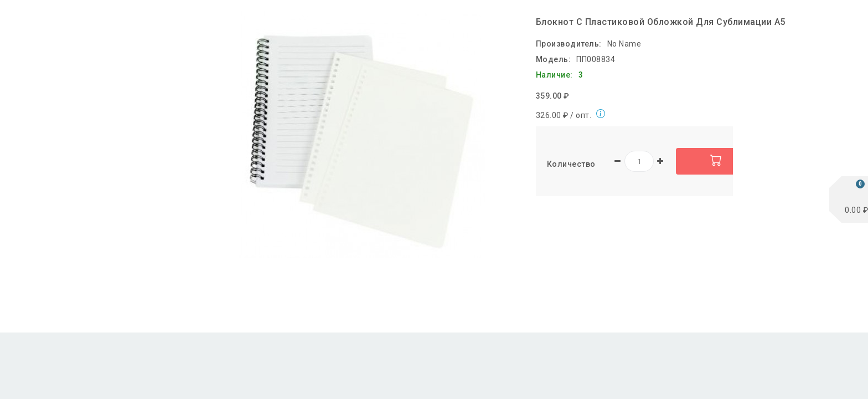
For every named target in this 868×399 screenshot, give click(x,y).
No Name (624, 44)
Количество (571, 164)
